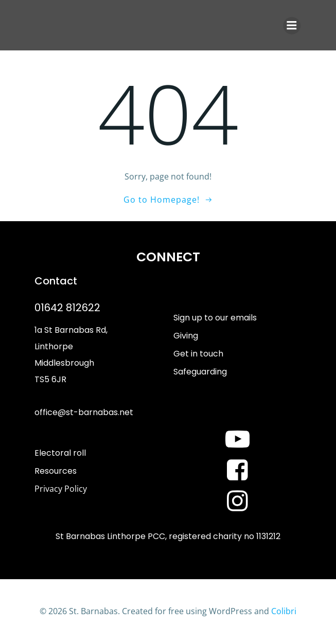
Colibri (284, 611)
